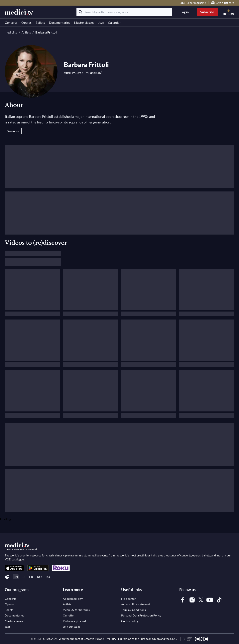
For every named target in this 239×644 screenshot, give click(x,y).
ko (39, 577)
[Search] (80, 12)
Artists (26, 32)
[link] (14, 568)
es (23, 577)
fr (31, 577)
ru (48, 577)
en (16, 577)
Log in (185, 12)
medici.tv (11, 32)
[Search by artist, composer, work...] (124, 12)
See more (13, 131)
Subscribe (207, 12)
